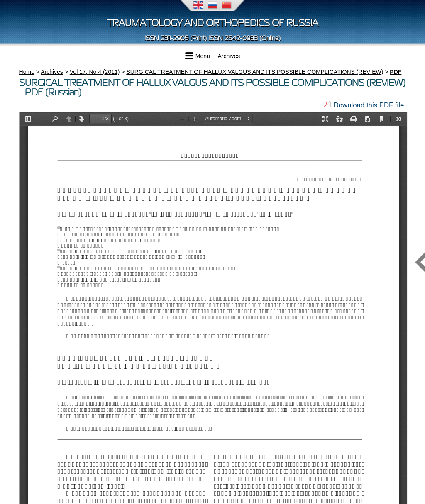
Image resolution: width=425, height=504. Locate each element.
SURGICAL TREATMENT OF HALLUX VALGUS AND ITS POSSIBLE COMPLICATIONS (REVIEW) (255, 72)
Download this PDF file (369, 105)
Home (27, 72)
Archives (229, 56)
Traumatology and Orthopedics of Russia (213, 23)
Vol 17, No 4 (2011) (95, 72)
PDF (396, 72)
